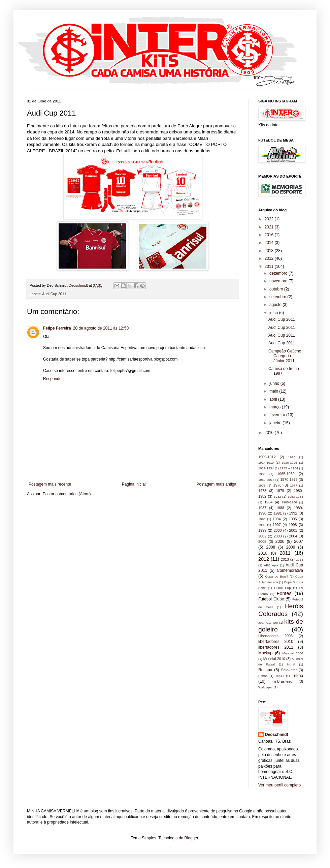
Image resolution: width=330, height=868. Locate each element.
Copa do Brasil (276, 576)
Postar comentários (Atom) (67, 494)
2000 (278, 530)
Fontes (284, 593)
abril (274, 399)
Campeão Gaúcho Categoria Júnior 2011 (285, 356)
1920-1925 (289, 462)
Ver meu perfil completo (279, 785)
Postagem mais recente (50, 484)
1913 (291, 457)
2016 (270, 235)
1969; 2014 (266, 480)
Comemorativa (290, 570)
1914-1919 (266, 462)
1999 (262, 530)
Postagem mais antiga (216, 484)
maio (274, 391)
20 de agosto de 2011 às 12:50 (101, 328)
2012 (270, 258)
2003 (278, 536)
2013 (270, 251)
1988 (280, 508)
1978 (262, 491)
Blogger (191, 838)
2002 (262, 536)
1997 (277, 525)
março (276, 407)
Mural (291, 664)
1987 (262, 508)
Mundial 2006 (293, 653)
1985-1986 (289, 502)
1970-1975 (289, 479)
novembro (279, 281)
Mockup (265, 653)
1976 (277, 485)
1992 (293, 513)
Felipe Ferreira (57, 328)
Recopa (265, 670)
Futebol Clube (271, 599)
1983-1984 (295, 497)
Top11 (280, 676)
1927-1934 (266, 468)
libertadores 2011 (276, 647)
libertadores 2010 (276, 642)
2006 (280, 541)
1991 (278, 513)
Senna (263, 676)
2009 (291, 547)
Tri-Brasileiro (282, 681)
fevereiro (278, 415)
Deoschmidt (277, 735)
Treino (297, 676)
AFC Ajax (271, 565)
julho (274, 313)
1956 (262, 474)
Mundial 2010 (274, 659)
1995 (293, 519)
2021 (270, 227)
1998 (293, 525)
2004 (293, 536)
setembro (278, 297)
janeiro (276, 423)
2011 (270, 267)
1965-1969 (286, 474)
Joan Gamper (268, 623)
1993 (262, 519)
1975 (262, 485)
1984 (268, 502)
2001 (293, 530)
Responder (53, 379)
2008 (271, 547)
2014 (270, 243)
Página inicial (134, 484)
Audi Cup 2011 (54, 294)
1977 (293, 485)
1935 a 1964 (289, 468)
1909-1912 (267, 457)
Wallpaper (266, 687)
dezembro (279, 273)
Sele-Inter (289, 670)
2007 (299, 541)
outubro (277, 289)
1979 (280, 491)
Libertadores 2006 (275, 636)
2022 (270, 219)
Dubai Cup (282, 588)
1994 (277, 519)
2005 (262, 541)
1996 (262, 525)
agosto (276, 305)
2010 (270, 433)
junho (275, 383)
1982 (277, 497)
